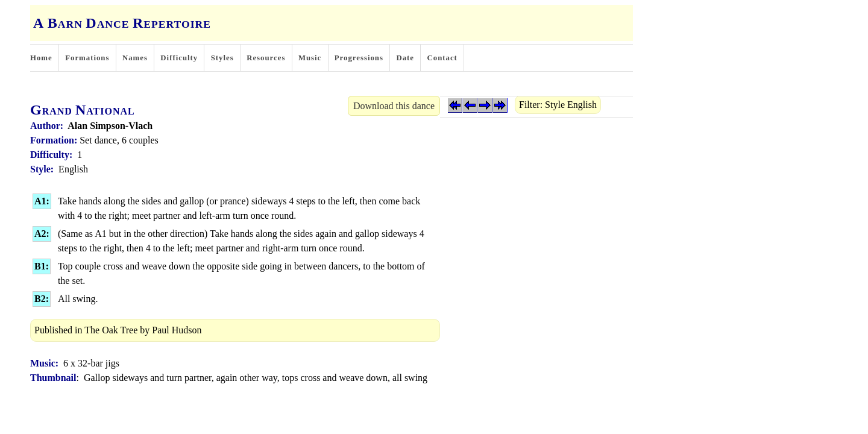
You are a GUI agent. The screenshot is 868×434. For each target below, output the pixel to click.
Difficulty (179, 58)
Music (310, 58)
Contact (442, 58)
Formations (87, 58)
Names (135, 58)
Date (405, 58)
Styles (222, 58)
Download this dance (394, 106)
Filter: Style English (558, 105)
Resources (266, 58)
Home (41, 58)
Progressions (359, 58)
